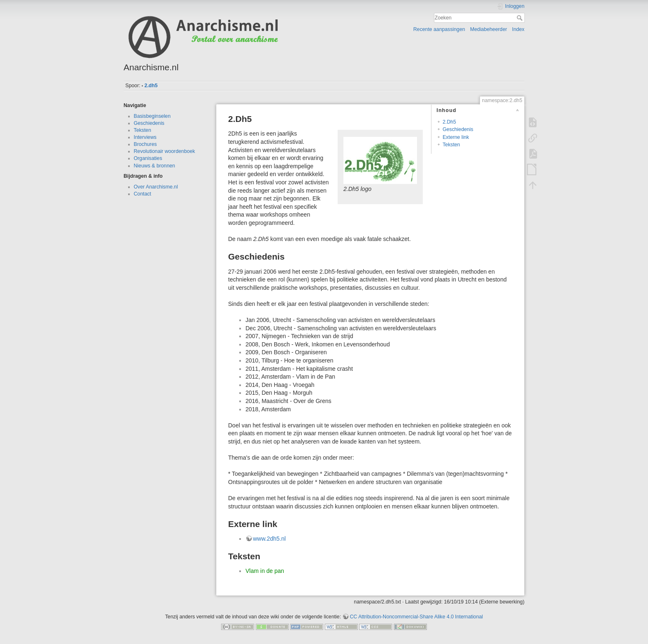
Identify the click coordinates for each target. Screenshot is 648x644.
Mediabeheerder (489, 29)
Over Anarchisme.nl (156, 187)
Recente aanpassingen (439, 29)
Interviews (145, 137)
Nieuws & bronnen (155, 166)
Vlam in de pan (265, 571)
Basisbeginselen (152, 116)
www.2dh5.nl (269, 539)
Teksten (143, 130)
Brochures (145, 144)
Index (518, 29)
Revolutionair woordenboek (164, 151)
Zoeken (521, 18)
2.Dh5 (449, 122)
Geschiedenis (149, 123)
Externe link (456, 137)
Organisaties (148, 158)
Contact (143, 194)
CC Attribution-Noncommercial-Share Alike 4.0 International (416, 617)
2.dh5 (151, 86)
